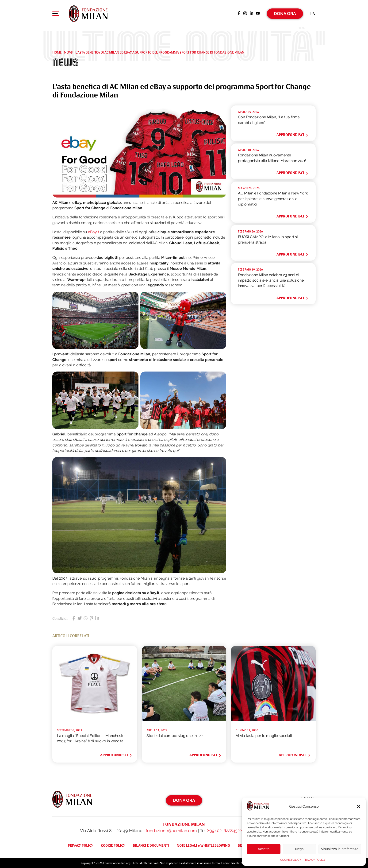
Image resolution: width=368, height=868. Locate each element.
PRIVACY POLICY (314, 860)
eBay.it (94, 231)
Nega (299, 849)
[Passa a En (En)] (313, 13)
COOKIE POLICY (291, 860)
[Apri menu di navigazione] (56, 14)
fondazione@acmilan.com (171, 830)
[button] (359, 806)
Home (57, 51)
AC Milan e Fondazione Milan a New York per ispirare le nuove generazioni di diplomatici (273, 198)
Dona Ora (285, 13)
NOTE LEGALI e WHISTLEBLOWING (203, 845)
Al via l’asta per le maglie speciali (264, 734)
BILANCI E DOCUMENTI (151, 845)
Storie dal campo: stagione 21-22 (174, 734)
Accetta (264, 849)
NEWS (68, 51)
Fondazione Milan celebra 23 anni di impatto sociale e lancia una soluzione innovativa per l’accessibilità (271, 279)
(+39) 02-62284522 (224, 830)
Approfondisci (293, 134)
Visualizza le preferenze (340, 849)
